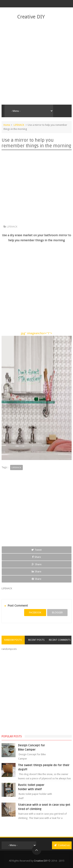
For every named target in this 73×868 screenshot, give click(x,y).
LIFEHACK (19, 125)
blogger (57, 612)
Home (7, 125)
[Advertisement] (36, 62)
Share (36, 557)
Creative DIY (31, 17)
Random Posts (13, 640)
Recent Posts (36, 640)
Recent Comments (60, 640)
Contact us (62, 845)
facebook (35, 612)
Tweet (36, 550)
